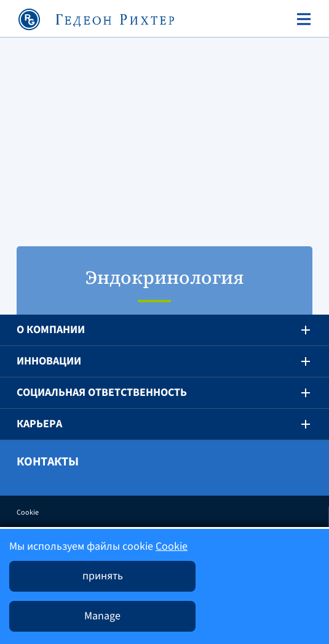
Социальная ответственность (102, 392)
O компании (51, 330)
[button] (297, 330)
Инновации (49, 361)
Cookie (28, 513)
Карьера (39, 424)
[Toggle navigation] (301, 19)
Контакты (48, 462)
